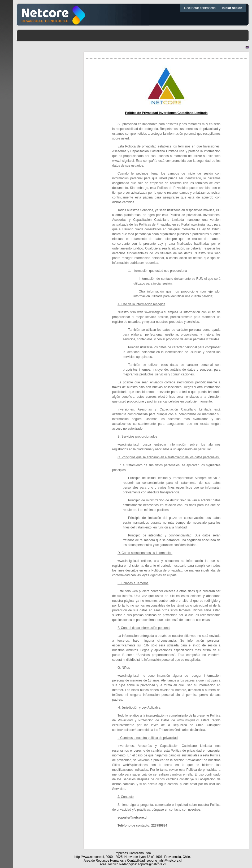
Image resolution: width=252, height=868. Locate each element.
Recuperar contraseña (200, 8)
